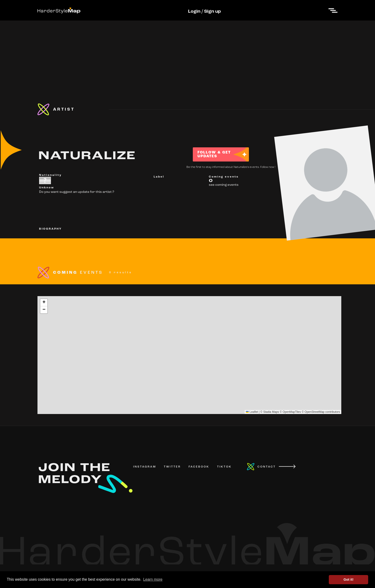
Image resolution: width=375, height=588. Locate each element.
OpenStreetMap (315, 412)
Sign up (212, 12)
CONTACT (267, 467)
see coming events (224, 185)
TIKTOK (224, 467)
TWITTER (172, 467)
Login (194, 12)
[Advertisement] (188, 54)
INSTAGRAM (145, 467)
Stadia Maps (271, 412)
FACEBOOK (199, 467)
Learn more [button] (153, 579)
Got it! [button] (349, 580)
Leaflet (252, 412)
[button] (44, 303)
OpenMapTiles (292, 412)
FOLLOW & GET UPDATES (214, 154)
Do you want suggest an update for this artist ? (77, 192)
